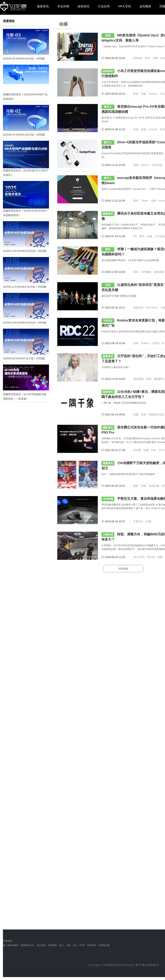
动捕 (155, 58)
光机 (143, 414)
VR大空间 (124, 6)
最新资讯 (43, 6)
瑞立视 (151, 557)
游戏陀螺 (52, 945)
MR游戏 (138, 58)
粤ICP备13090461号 (147, 965)
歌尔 (61, 945)
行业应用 (104, 6)
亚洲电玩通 (104, 945)
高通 (68, 945)
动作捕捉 (146, 272)
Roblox (145, 343)
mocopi (153, 94)
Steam (145, 201)
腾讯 (142, 236)
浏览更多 (124, 569)
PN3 (154, 450)
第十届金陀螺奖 (11, 945)
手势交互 (138, 521)
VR (135, 236)
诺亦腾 (137, 450)
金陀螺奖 (145, 6)
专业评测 (63, 6)
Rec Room (152, 308)
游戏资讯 (83, 6)
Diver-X (145, 165)
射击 (148, 58)
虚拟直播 (154, 486)
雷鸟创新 (92, 945)
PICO (82, 945)
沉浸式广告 (158, 343)
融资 (136, 486)
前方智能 (41, 945)
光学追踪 (157, 165)
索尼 (136, 94)
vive (75, 945)
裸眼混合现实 (156, 414)
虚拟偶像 (159, 272)
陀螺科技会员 (27, 945)
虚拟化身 (138, 308)
